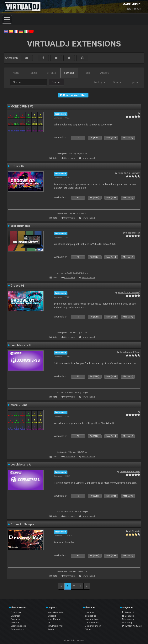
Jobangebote (92, 619)
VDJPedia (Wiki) (56, 626)
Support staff (133, 233)
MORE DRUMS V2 (22, 107)
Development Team (130, 352)
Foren (51, 629)
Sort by (99, 82)
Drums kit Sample (22, 524)
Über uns (90, 612)
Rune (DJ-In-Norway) (129, 173)
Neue (16, 73)
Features (15, 619)
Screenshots (17, 629)
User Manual (55, 619)
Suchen (57, 82)
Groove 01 (17, 286)
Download (16, 612)
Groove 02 (17, 166)
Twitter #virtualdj (132, 626)
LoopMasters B (21, 345)
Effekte (51, 73)
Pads (87, 73)
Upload (135, 82)
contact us (90, 616)
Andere (105, 73)
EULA (88, 629)
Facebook (128, 612)
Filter (117, 82)
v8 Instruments (20, 226)
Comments (70, 158)
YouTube (128, 616)
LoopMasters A (21, 465)
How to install (88, 158)
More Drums (19, 405)
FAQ (50, 623)
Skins (34, 73)
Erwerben (16, 616)
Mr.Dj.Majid (134, 531)
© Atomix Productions (74, 640)
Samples (69, 73)
